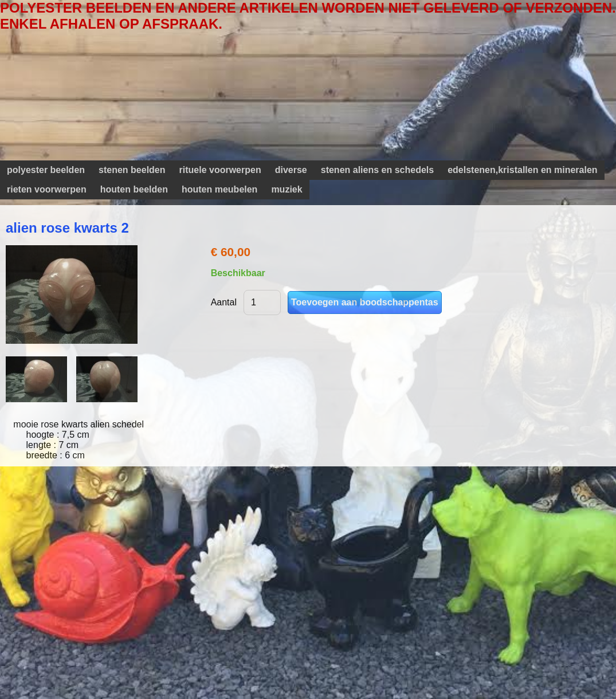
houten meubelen (219, 189)
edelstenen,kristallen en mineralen (522, 170)
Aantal (224, 302)
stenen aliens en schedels (377, 170)
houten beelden (134, 189)
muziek (287, 189)
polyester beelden (46, 170)
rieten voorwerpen (47, 189)
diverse (291, 170)
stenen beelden (132, 170)
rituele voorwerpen (220, 170)
